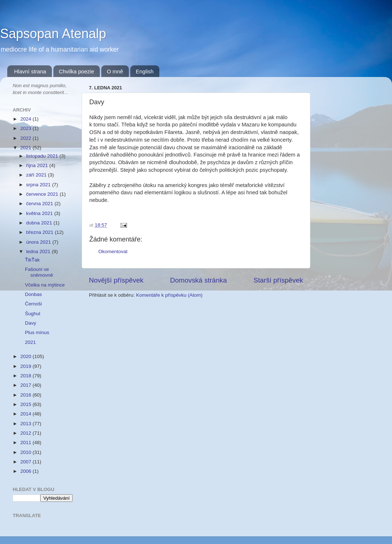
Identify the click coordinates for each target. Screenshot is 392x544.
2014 (26, 414)
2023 (26, 128)
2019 (26, 366)
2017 (26, 385)
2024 (26, 119)
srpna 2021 (39, 185)
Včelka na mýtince (45, 285)
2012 (26, 433)
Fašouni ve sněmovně (39, 272)
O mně (115, 71)
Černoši (34, 304)
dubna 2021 (40, 223)
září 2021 (37, 175)
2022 (26, 138)
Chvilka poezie (77, 71)
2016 (26, 395)
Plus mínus (37, 332)
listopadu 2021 (43, 156)
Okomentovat (113, 251)
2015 (26, 404)
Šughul (33, 314)
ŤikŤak (32, 260)
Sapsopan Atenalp (53, 34)
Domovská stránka (199, 280)
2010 (26, 452)
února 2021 (39, 242)
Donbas (34, 294)
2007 (26, 462)
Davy (31, 323)
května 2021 (40, 213)
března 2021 (40, 232)
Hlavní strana (30, 71)
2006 (26, 471)
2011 (26, 442)
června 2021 (40, 204)
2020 (26, 356)
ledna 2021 (39, 251)
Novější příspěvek (116, 280)
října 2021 (38, 165)
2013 (26, 424)
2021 (26, 148)
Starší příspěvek (279, 280)
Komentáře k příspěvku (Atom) (169, 295)
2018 (26, 376)
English (145, 71)
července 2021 (43, 194)
